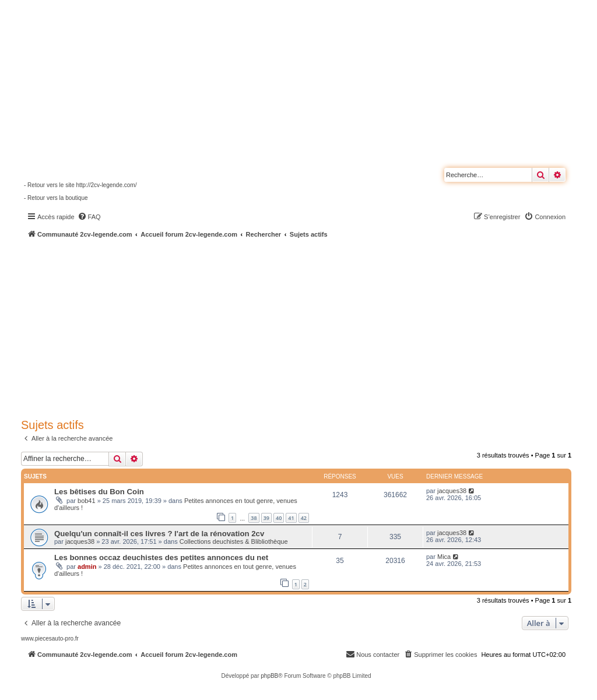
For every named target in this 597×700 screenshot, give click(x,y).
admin (87, 567)
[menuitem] (89, 217)
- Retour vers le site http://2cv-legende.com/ (80, 185)
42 (304, 518)
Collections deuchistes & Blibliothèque (234, 541)
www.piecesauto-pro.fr (50, 639)
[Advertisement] (309, 326)
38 (254, 518)
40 (279, 518)
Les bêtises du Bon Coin (99, 492)
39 (266, 518)
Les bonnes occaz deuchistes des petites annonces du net (161, 557)
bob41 (87, 501)
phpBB (269, 676)
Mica (444, 557)
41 (291, 518)
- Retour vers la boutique (56, 198)
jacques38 (452, 491)
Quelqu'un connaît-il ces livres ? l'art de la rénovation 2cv (159, 534)
